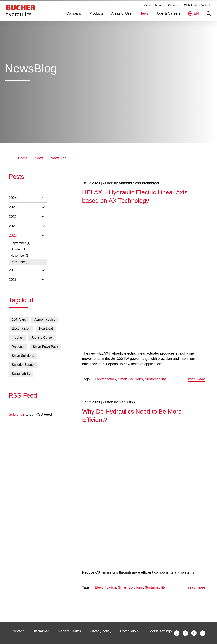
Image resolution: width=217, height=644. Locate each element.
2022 (13, 217)
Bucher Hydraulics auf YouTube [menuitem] (203, 633)
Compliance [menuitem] (130, 631)
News (39, 158)
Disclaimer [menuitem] (41, 631)
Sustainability (155, 379)
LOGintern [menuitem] (173, 10)
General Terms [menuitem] (153, 10)
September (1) (20, 243)
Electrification (105, 379)
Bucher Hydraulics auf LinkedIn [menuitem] (194, 633)
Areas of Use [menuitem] (121, 18)
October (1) (18, 249)
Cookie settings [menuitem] (160, 631)
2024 (13, 198)
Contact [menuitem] (17, 631)
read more (197, 379)
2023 (13, 207)
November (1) (20, 256)
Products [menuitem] (96, 18)
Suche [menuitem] (209, 18)
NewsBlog (59, 158)
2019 (13, 270)
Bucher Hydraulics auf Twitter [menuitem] (185, 633)
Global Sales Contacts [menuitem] (197, 10)
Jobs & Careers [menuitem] (168, 18)
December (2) (20, 262)
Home (23, 158)
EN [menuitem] (196, 18)
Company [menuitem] (74, 18)
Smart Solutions (130, 379)
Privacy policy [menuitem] (101, 631)
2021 (13, 226)
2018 (13, 280)
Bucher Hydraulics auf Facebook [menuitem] (177, 633)
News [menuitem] (144, 18)
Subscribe (17, 414)
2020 (13, 235)
